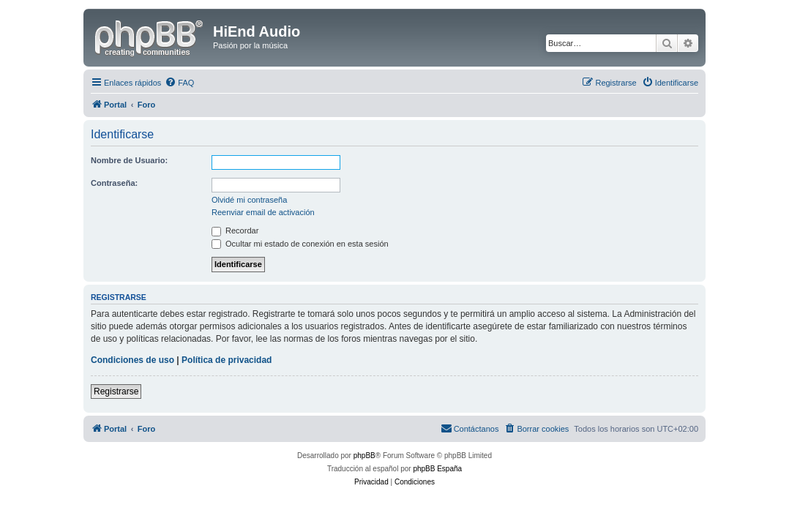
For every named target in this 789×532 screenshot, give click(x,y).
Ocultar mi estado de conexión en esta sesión (300, 244)
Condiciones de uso (132, 360)
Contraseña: (114, 183)
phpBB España (437, 469)
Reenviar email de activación (263, 212)
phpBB (364, 456)
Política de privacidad (227, 360)
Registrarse (116, 391)
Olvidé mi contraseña (249, 200)
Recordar (235, 231)
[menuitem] (179, 83)
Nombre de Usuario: (129, 160)
